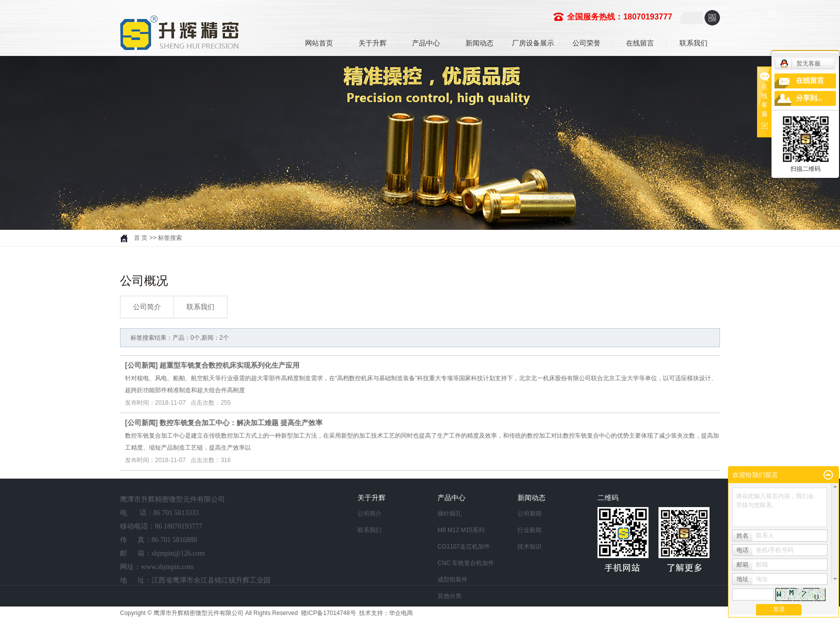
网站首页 (319, 43)
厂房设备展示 (533, 43)
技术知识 (529, 547)
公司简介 (147, 307)
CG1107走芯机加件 (464, 547)
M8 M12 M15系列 (461, 530)
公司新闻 (141, 365)
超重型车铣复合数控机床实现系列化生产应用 (229, 365)
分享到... (809, 98)
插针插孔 (449, 514)
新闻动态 (479, 43)
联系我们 (693, 43)
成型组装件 (452, 580)
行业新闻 (529, 530)
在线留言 (640, 43)
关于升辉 (372, 43)
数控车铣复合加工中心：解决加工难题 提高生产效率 (241, 423)
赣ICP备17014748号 (328, 613)
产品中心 (426, 43)
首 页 (141, 238)
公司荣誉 (586, 43)
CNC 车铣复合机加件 (466, 563)
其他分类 (449, 596)
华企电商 (401, 613)
